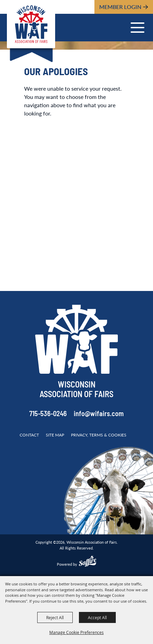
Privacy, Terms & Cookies (99, 435)
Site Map (55, 435)
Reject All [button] (55, 617)
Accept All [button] (97, 617)
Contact (29, 435)
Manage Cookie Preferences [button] (76, 632)
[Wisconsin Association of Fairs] (31, 24)
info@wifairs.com (99, 414)
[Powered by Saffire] (88, 562)
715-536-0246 (48, 414)
